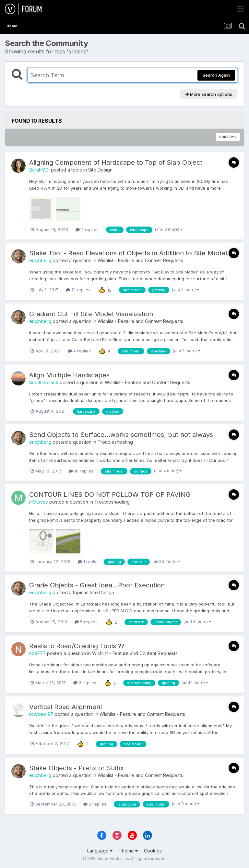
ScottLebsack (44, 382)
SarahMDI (39, 170)
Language (100, 851)
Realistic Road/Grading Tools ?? (77, 646)
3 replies (85, 683)
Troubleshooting (115, 442)
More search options (209, 94)
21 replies (78, 290)
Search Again (216, 75)
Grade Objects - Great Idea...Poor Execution (97, 585)
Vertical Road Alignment (66, 707)
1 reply (87, 562)
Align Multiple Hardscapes (69, 375)
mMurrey (39, 502)
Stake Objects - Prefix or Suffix (77, 768)
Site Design (100, 170)
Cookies (153, 851)
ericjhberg (40, 260)
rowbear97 (41, 714)
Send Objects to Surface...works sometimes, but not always (121, 435)
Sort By (228, 137)
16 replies (81, 471)
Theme (128, 851)
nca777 (37, 653)
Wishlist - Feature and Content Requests (140, 260)
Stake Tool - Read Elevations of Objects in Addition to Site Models (130, 253)
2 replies (87, 229)
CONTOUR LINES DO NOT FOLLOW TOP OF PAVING (110, 495)
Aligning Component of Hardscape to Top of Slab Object (116, 162)
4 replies (79, 351)
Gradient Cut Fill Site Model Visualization (91, 314)
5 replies (86, 622)
